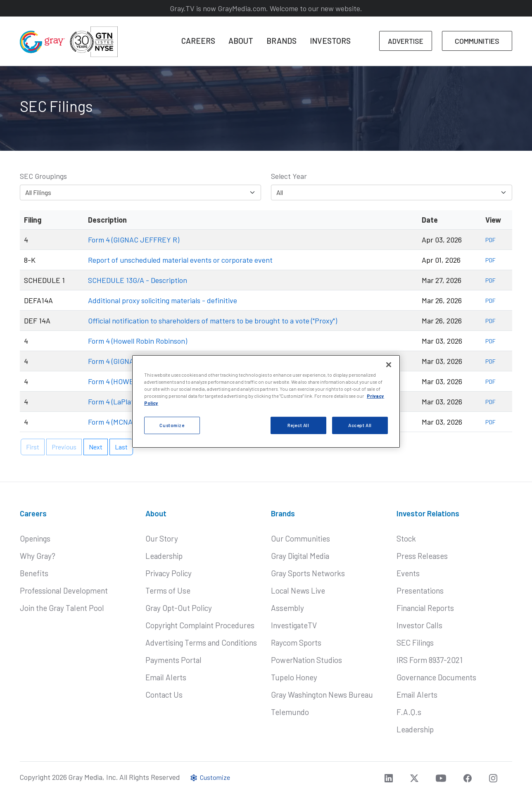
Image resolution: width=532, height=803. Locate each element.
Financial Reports (425, 608)
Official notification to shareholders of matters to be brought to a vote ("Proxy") (213, 321)
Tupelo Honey (294, 677)
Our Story (162, 538)
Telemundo (290, 712)
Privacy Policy (169, 573)
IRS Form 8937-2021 (430, 660)
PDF (490, 240)
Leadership (164, 556)
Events (408, 573)
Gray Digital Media (300, 556)
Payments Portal (173, 660)
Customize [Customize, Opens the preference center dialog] (172, 425)
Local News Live (298, 590)
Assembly (287, 608)
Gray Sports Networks (308, 573)
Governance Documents (436, 677)
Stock (406, 538)
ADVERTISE (406, 41)
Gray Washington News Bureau (322, 695)
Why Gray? (38, 556)
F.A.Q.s (409, 712)
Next (96, 447)
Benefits (34, 573)
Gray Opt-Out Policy (179, 608)
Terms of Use (168, 590)
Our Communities (300, 538)
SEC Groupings (43, 176)
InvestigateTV (294, 625)
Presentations (420, 590)
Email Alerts (166, 677)
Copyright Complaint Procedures (200, 625)
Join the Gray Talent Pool (62, 608)
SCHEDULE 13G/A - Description (138, 280)
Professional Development (64, 590)
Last (121, 447)
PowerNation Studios (306, 660)
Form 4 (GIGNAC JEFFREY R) (134, 240)
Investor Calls (419, 625)
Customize (210, 777)
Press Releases (422, 556)
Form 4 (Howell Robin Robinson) (138, 341)
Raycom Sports (296, 643)
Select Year (289, 176)
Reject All (298, 425)
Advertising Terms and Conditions (201, 643)
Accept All (360, 425)
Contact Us (164, 695)
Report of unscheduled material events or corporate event (180, 260)
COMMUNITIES (477, 41)
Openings (35, 538)
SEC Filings (415, 643)
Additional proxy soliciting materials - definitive (163, 300)
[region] (266, 401)
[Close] (389, 365)
